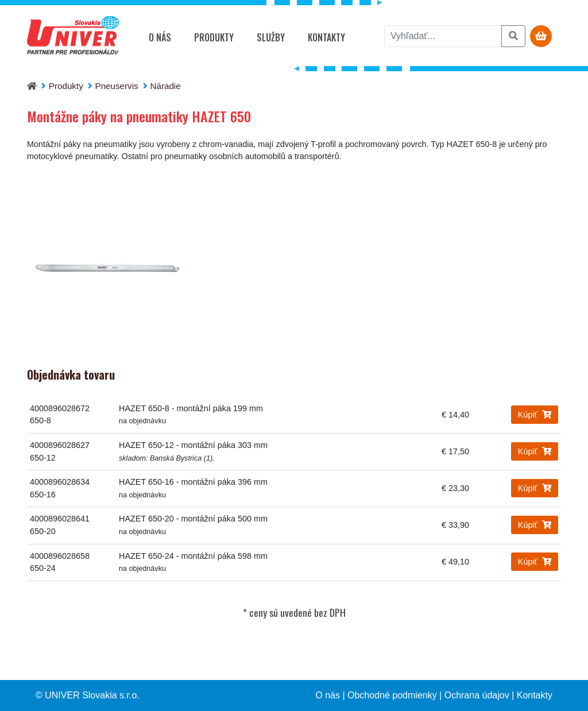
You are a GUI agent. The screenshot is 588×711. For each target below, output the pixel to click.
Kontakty (326, 37)
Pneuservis (117, 86)
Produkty (214, 37)
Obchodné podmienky (392, 695)
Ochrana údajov (477, 695)
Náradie (165, 86)
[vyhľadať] (443, 36)
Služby (271, 37)
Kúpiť (535, 415)
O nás (160, 37)
